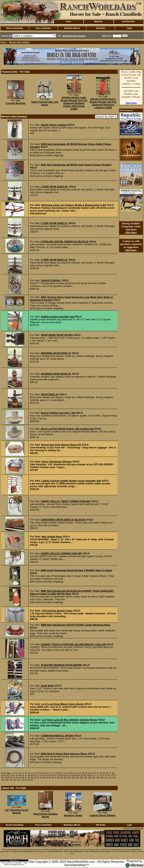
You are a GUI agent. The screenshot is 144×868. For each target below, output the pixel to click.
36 (107, 773)
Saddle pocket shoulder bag (58, 317)
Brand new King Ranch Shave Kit (61, 445)
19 (56, 773)
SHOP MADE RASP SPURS (57, 335)
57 (55, 775)
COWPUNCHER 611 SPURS (57, 736)
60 (64, 775)
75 (109, 775)
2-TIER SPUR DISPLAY (54, 223)
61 (67, 775)
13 (39, 773)
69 (91, 775)
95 (50, 778)
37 (110, 773)
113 (3, 780)
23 (68, 773)
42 (11, 775)
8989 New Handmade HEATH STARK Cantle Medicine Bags (76, 625)
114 (7, 780)
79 (5, 778)
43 (14, 775)
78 (2, 778)
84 (20, 778)
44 (17, 775)
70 (94, 775)
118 (23, 780)
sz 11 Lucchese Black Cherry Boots (63, 704)
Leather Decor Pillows (102, 815)
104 (81, 778)
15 (45, 773)
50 (35, 775)
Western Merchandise (19, 42)
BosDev (7, 865)
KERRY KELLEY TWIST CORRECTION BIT (66, 501)
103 (77, 778)
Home (68, 21)
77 (115, 775)
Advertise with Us (72, 28)
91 (38, 778)
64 (76, 775)
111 (110, 778)
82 (14, 778)
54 (47, 775)
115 (11, 780)
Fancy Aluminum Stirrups (57, 462)
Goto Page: (6, 773)
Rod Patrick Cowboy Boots (46, 815)
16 (48, 773)
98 (58, 778)
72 (100, 775)
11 (33, 773)
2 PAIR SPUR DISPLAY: (55, 187)
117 (19, 780)
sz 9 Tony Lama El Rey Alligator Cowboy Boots (69, 720)
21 (62, 773)
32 (95, 773)
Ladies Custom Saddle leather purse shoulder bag (71, 481)
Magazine (98, 21)
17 (50, 773)
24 (71, 773)
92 (41, 778)
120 (31, 780)
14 (42, 773)
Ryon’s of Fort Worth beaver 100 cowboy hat (68, 429)
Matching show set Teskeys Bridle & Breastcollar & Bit (74, 205)
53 (44, 775)
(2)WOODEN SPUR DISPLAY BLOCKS (63, 520)
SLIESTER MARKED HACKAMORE (61, 665)
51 (38, 775)
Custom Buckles (16, 103)
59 (61, 775)
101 (69, 778)
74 (106, 775)
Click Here (131, 103)
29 (86, 773)
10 (30, 773)
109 (102, 778)
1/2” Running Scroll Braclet (17, 811)
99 (61, 778)
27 (80, 773)
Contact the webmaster (133, 829)
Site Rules (101, 28)
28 (83, 773)
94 (47, 778)
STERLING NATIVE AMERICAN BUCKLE (65, 242)
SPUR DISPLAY (50, 394)
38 (113, 773)
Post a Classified (43, 28)
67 (85, 775)
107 (94, 778)
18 (53, 773)
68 (88, 775)
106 (90, 778)
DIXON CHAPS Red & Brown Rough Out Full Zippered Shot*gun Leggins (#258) (103, 103)
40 (5, 775)
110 (106, 778)
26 (77, 773)
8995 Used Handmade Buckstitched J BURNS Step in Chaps (76, 570)
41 (8, 775)
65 (79, 775)
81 (11, 778)
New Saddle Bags (52, 537)
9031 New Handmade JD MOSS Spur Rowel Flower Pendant (76, 165)
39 (2, 775)
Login (129, 28)
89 (32, 778)
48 (29, 775)
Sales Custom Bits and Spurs (45, 103)
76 (112, 775)
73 (103, 775)
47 (26, 775)
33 (98, 773)
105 (85, 778)
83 (17, 778)
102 (73, 778)
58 (58, 775)
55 (50, 775)
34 (101, 773)
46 (23, 775)
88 (29, 778)
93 (44, 778)
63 (73, 775)
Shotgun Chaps (73, 815)
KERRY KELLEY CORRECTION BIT (61, 553)
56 (53, 775)
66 (82, 775)
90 (35, 778)
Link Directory (128, 21)
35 (104, 773)
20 (59, 773)
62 (70, 775)
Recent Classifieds (15, 28)
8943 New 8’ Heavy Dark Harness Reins (64, 754)
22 (65, 773)
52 (41, 775)
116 (15, 780)
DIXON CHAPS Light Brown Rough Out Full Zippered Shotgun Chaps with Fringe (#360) (74, 103)
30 (89, 773)
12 (36, 773)
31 (92, 773)
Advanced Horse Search (74, 36)
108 (98, 778)
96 (53, 778)
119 (27, 780)
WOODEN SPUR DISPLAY (56, 353)
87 (26, 778)
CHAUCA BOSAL (51, 280)
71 (97, 775)
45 (20, 775)
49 (32, 775)
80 (8, 778)
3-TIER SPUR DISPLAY (54, 260)
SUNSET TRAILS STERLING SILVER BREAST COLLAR (73, 644)
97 (55, 778)
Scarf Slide (47, 686)
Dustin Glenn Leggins (54, 125)
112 (114, 778)
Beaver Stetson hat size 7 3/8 (58, 413)
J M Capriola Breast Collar (57, 611)
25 (74, 773)
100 (65, 778)
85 (23, 778)
